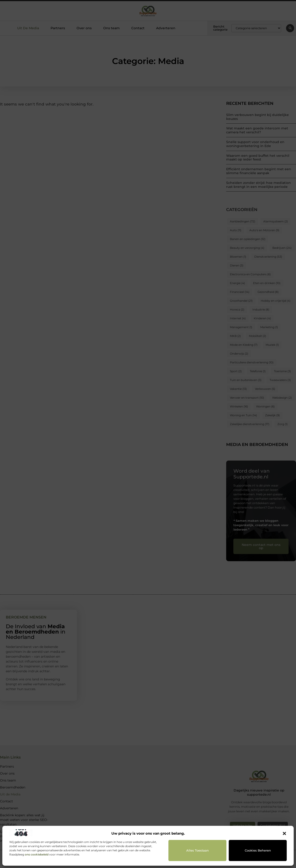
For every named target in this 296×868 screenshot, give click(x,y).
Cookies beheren (258, 850)
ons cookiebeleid (37, 854)
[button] (284, 833)
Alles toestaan (198, 850)
